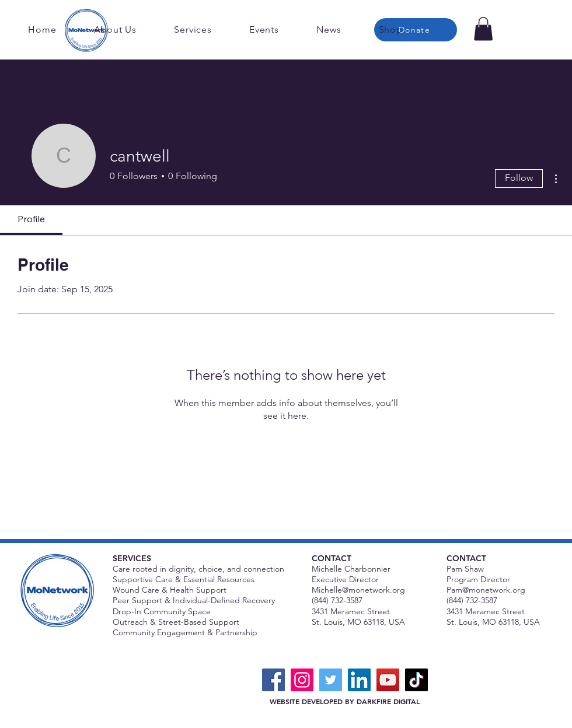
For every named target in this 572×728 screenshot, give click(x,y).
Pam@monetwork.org (486, 590)
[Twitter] (331, 680)
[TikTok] (416, 680)
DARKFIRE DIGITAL (388, 701)
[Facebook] (273, 680)
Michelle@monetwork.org (358, 590)
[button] (483, 29)
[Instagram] (302, 680)
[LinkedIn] (359, 680)
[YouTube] (388, 680)
